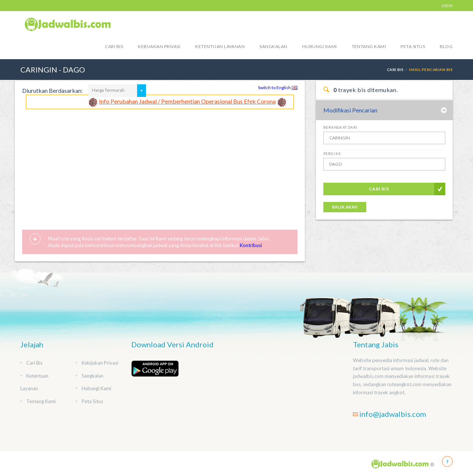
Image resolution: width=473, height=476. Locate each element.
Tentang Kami (369, 46)
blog (446, 46)
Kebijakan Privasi (159, 46)
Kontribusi (251, 245)
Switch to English (278, 87)
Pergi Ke (332, 153)
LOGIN (447, 6)
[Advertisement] (160, 165)
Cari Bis (114, 46)
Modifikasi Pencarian (350, 110)
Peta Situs (413, 46)
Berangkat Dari (340, 127)
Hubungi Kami (320, 46)
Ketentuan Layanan (220, 46)
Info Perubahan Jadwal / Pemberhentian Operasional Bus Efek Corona (187, 101)
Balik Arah (345, 207)
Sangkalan (273, 46)
